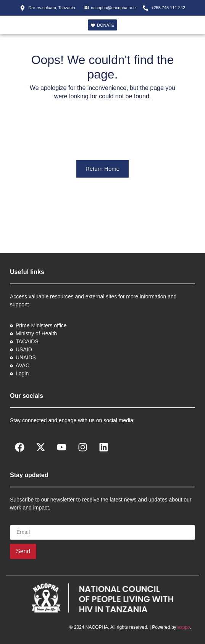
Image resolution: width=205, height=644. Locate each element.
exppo (184, 627)
